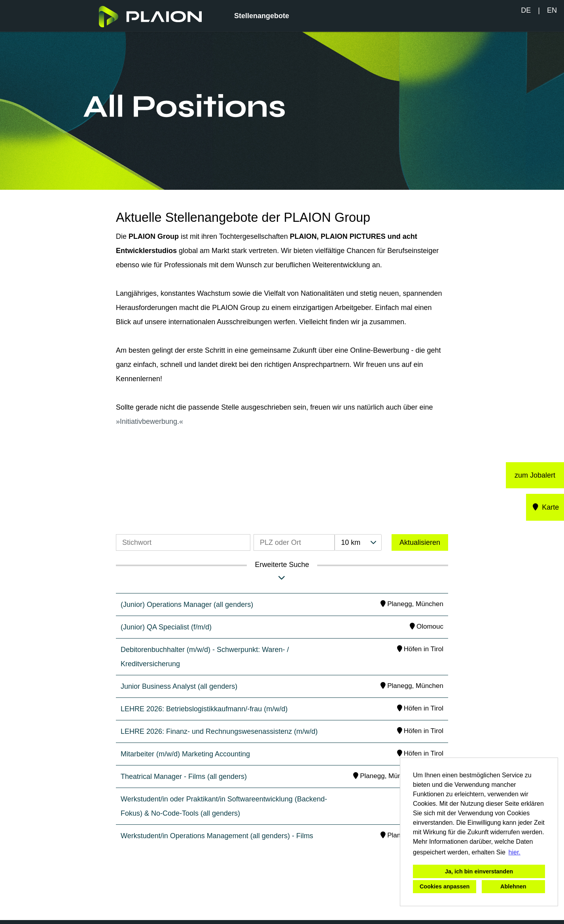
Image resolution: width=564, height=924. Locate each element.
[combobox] (358, 542)
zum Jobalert (535, 475)
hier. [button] (515, 852)
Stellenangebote (262, 16)
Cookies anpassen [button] (445, 886)
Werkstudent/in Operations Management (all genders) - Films (217, 836)
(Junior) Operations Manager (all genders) (187, 605)
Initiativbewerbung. (150, 421)
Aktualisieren (420, 542)
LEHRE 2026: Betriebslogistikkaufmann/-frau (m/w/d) (204, 709)
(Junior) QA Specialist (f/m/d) (166, 627)
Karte (545, 507)
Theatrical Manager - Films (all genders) (184, 777)
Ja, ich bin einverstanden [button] (479, 871)
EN (552, 10)
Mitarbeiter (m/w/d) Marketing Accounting (185, 754)
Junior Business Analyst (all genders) (179, 686)
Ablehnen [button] (513, 886)
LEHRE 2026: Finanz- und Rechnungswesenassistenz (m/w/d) (219, 731)
